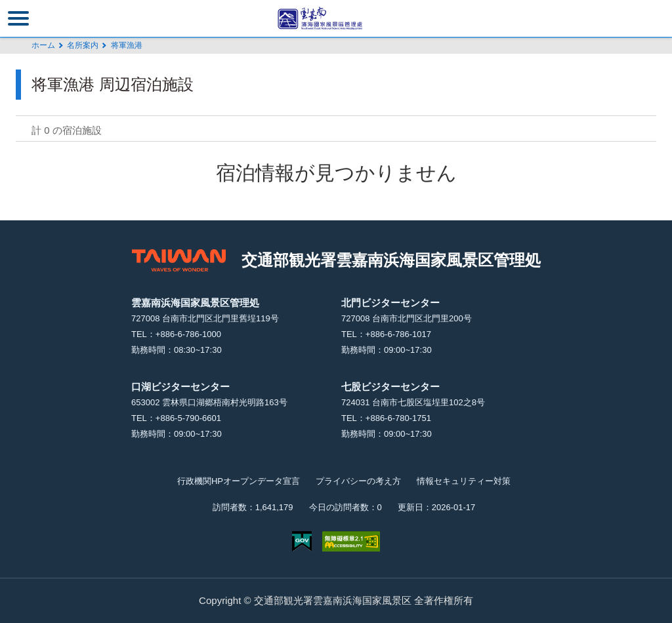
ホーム (43, 45)
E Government (302, 541)
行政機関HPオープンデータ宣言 (239, 481)
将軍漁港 (127, 45)
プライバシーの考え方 (358, 481)
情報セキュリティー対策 (464, 481)
